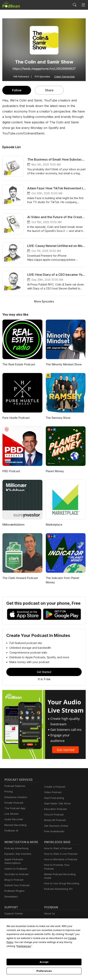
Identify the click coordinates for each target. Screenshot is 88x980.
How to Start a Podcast (57, 843)
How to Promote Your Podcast (61, 860)
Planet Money (54, 466)
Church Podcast (53, 809)
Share (49, 90)
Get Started (44, 666)
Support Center (13, 904)
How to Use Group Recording (61, 874)
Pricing (8, 786)
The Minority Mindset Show (63, 359)
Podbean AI (11, 825)
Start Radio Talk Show (57, 798)
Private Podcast (13, 797)
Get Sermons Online (56, 820)
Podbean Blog (52, 910)
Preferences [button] (53, 946)
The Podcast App (14, 803)
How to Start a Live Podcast (60, 848)
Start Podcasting (53, 792)
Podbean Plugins (14, 882)
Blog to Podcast (13, 871)
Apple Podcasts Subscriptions (21, 854)
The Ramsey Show (58, 412)
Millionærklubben (13, 519)
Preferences (44, 971)
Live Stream (11, 808)
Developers (11, 887)
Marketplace (53, 519)
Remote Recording (15, 820)
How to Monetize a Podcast (60, 854)
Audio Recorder (13, 814)
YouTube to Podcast (16, 865)
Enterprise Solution (15, 792)
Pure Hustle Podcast (15, 412)
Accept (44, 962)
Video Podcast (52, 787)
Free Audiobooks (54, 826)
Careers (49, 915)
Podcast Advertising (16, 843)
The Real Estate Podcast (18, 359)
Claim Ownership (64, 76)
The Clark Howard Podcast (19, 573)
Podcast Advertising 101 (58, 880)
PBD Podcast (11, 466)
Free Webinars (13, 915)
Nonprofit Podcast (54, 815)
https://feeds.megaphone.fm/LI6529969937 (44, 69)
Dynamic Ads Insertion (17, 848)
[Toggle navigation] (83, 5)
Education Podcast (55, 804)
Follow (17, 90)
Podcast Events (13, 921)
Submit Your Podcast (16, 876)
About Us (49, 904)
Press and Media (54, 921)
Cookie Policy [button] (45, 942)
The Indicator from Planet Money (62, 575)
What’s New (11, 910)
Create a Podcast (54, 781)
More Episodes (44, 296)
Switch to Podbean (15, 860)
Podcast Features (14, 780)
